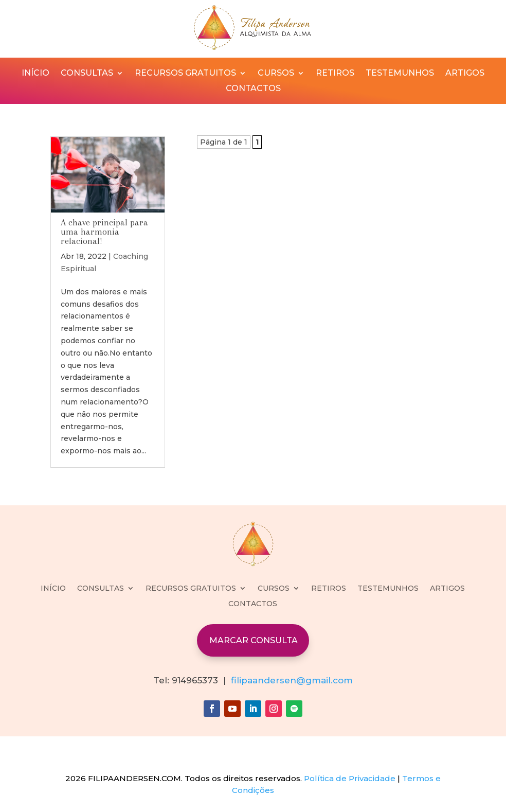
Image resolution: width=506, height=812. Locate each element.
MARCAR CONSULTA (254, 640)
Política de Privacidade (350, 778)
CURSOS (276, 74)
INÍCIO (35, 74)
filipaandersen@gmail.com (292, 680)
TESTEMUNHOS (400, 74)
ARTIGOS (465, 74)
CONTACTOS (253, 89)
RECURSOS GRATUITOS (185, 74)
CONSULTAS (87, 74)
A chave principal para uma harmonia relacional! (104, 232)
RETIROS (335, 74)
